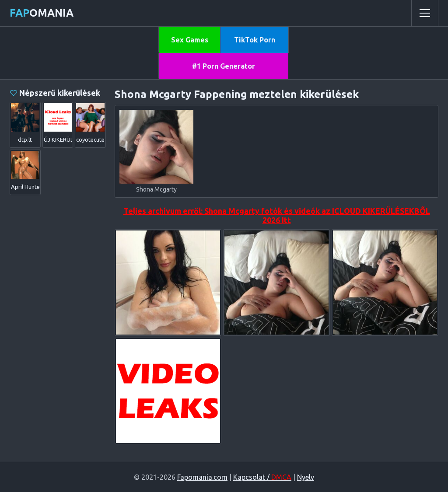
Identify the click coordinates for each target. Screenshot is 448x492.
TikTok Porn (255, 40)
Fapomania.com (202, 477)
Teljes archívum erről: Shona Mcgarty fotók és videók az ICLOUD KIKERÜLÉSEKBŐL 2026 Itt (277, 215)
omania (42, 13)
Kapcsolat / (262, 477)
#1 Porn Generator (224, 66)
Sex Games (190, 40)
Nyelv (306, 477)
